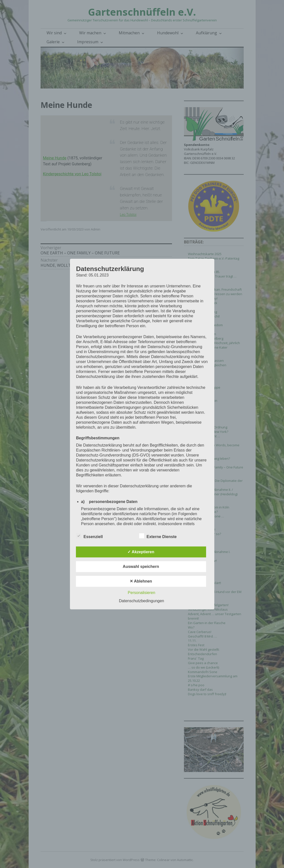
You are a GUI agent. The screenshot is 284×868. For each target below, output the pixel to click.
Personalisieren (141, 593)
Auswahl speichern (141, 567)
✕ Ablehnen (141, 581)
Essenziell (89, 536)
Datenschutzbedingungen (142, 601)
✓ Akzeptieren (141, 552)
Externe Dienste (158, 536)
